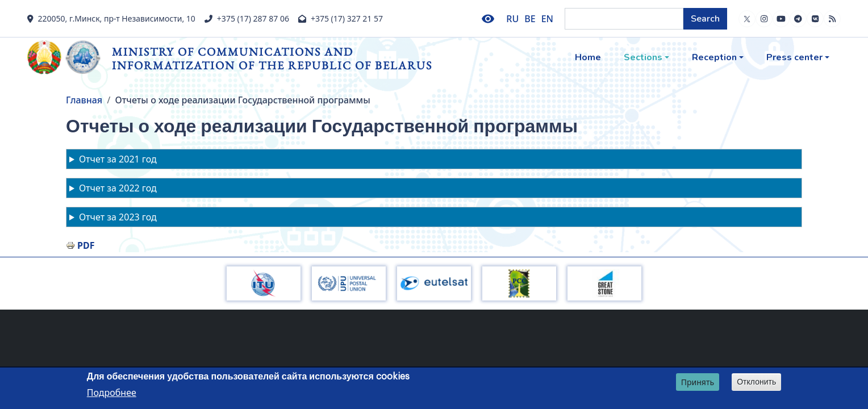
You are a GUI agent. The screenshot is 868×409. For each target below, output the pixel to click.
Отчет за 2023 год (118, 217)
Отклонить (756, 382)
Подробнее (112, 394)
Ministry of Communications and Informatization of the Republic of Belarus (272, 58)
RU (512, 19)
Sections (643, 57)
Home (588, 57)
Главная (84, 100)
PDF (86, 245)
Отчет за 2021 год (118, 159)
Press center (794, 57)
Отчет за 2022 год (118, 188)
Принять (698, 383)
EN (547, 19)
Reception (714, 57)
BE (530, 19)
